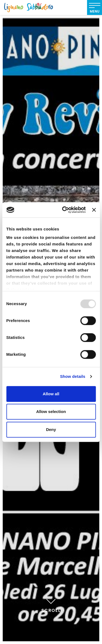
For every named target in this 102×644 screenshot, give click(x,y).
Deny (51, 429)
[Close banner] (94, 210)
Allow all (51, 394)
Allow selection (51, 411)
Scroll (51, 605)
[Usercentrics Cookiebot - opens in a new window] (64, 210)
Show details (73, 376)
